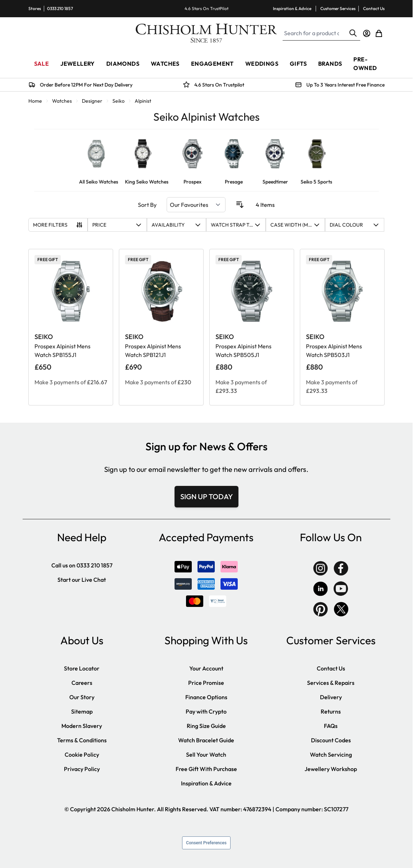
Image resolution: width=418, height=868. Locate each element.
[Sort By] (196, 205)
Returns (331, 711)
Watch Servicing (331, 755)
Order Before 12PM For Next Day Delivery (86, 85)
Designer (92, 101)
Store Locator (82, 668)
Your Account (206, 668)
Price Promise (206, 683)
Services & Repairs (331, 683)
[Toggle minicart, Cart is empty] (379, 33)
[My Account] (367, 33)
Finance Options (206, 697)
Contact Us (374, 8)
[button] (117, 225)
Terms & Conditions (82, 740)
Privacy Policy (82, 769)
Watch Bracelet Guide (206, 740)
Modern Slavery (82, 726)
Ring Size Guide (206, 726)
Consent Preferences (206, 843)
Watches (62, 101)
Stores (35, 8)
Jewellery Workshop (331, 769)
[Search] (353, 33)
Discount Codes (331, 740)
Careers (82, 683)
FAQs (331, 726)
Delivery (331, 697)
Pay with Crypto (206, 711)
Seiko (119, 101)
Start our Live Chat (82, 580)
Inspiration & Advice (292, 8)
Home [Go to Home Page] (35, 101)
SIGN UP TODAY (206, 496)
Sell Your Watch (206, 755)
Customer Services (338, 8)
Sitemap (82, 711)
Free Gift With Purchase (206, 769)
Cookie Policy (82, 755)
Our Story (82, 697)
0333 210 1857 (60, 8)
